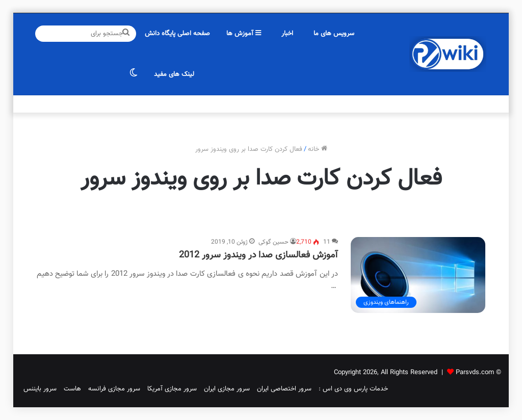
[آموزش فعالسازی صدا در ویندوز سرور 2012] (418, 275)
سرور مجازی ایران (227, 389)
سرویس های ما (334, 34)
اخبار (287, 34)
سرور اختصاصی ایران (284, 389)
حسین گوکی (273, 242)
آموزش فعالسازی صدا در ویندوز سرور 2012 (258, 255)
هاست (72, 389)
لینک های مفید (174, 74)
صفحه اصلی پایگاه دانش (177, 34)
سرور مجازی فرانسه (114, 389)
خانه (318, 149)
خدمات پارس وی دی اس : (353, 389)
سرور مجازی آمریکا (172, 389)
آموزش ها (244, 34)
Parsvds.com (475, 373)
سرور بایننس (40, 389)
